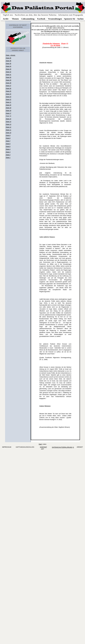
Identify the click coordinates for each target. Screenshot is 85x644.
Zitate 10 (8, 133)
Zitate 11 (8, 130)
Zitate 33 (8, 69)
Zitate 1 (8, 158)
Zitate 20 (8, 105)
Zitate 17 (8, 113)
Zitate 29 (8, 80)
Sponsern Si (69, 19)
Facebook (41, 19)
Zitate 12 (8, 127)
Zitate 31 (8, 75)
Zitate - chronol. (11, 55)
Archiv (6, 19)
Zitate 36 (8, 61)
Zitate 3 (8, 152)
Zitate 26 (8, 88)
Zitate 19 (8, 108)
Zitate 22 (8, 100)
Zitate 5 (8, 147)
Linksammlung (28, 19)
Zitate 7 (8, 141)
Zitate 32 (8, 72)
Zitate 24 (8, 94)
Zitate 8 (8, 138)
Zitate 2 (8, 155)
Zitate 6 (8, 144)
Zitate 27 (8, 86)
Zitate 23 (8, 97)
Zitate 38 (8, 58)
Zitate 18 (8, 111)
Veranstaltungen (55, 19)
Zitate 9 (8, 135)
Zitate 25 (8, 91)
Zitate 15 (8, 119)
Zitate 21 (8, 102)
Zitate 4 (8, 149)
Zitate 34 (8, 66)
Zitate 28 (8, 83)
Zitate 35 (8, 64)
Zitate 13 (8, 124)
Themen (15, 19)
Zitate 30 (8, 77)
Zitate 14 (8, 122)
